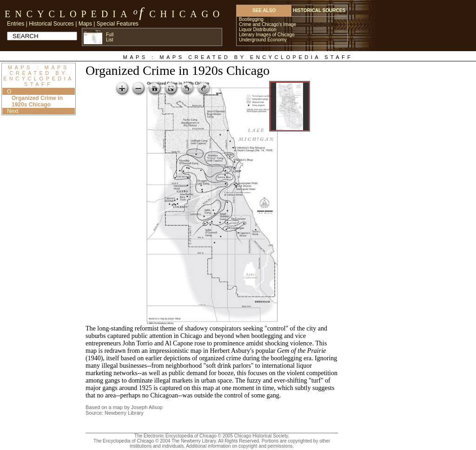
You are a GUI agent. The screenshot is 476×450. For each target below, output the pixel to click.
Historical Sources (51, 24)
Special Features (118, 24)
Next (13, 111)
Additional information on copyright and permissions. (240, 446)
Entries (16, 24)
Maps (85, 24)
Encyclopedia (68, 14)
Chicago (187, 14)
